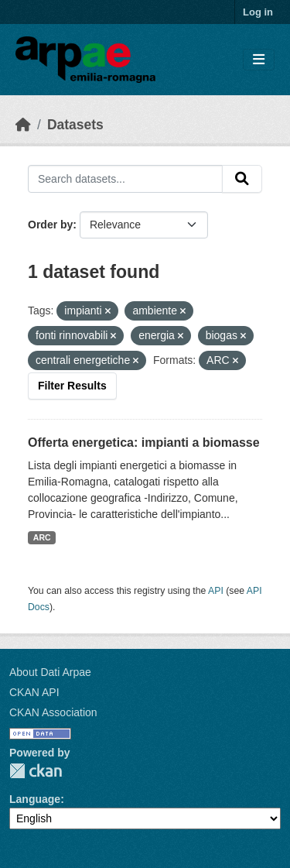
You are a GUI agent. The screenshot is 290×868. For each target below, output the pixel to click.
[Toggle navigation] (259, 60)
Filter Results (72, 386)
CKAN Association (53, 712)
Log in (258, 12)
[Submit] (242, 179)
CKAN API (34, 692)
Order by (50, 225)
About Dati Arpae (50, 672)
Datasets (75, 125)
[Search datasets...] (125, 179)
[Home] (23, 125)
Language (35, 799)
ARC (42, 537)
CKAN (36, 771)
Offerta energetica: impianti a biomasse (144, 443)
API (216, 591)
